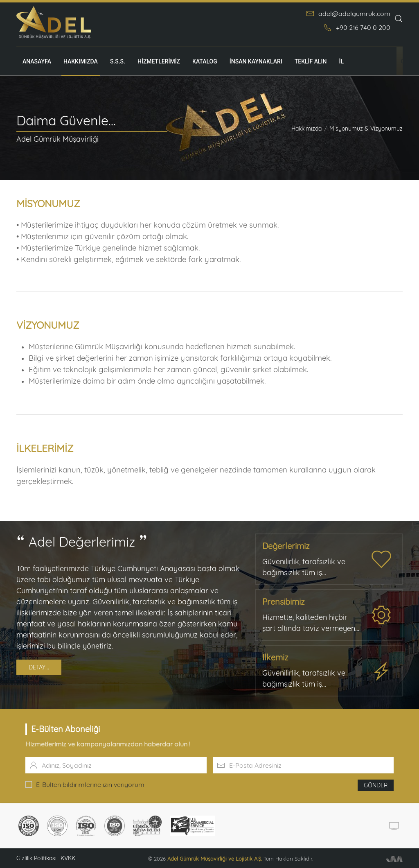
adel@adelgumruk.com (348, 14)
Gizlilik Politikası (36, 858)
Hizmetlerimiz (159, 61)
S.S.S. (118, 61)
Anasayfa (37, 61)
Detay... (39, 667)
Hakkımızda (81, 61)
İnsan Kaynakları (256, 61)
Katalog (205, 61)
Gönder (376, 785)
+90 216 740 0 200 (357, 27)
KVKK (68, 858)
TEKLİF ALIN (311, 61)
